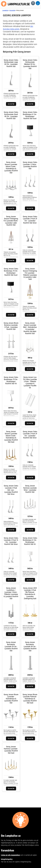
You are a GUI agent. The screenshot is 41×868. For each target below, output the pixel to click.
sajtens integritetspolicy (23, 862)
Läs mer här (11, 104)
